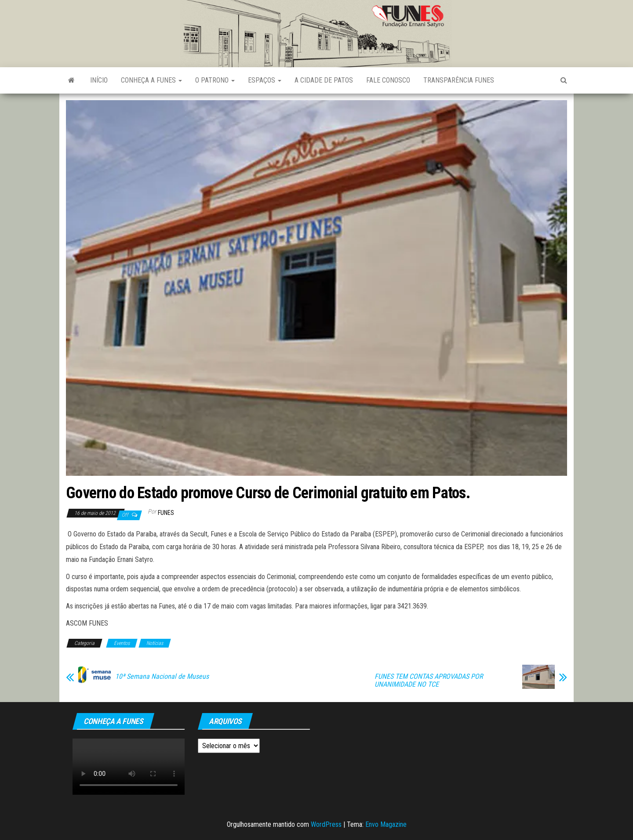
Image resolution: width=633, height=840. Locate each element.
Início (99, 80)
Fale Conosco (388, 80)
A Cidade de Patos (324, 80)
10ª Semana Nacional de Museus (162, 677)
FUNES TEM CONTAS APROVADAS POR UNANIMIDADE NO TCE (429, 681)
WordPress (326, 824)
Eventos (122, 643)
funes (166, 513)
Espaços (265, 80)
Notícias (155, 643)
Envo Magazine (386, 824)
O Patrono (215, 80)
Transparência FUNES (459, 80)
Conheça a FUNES (151, 80)
